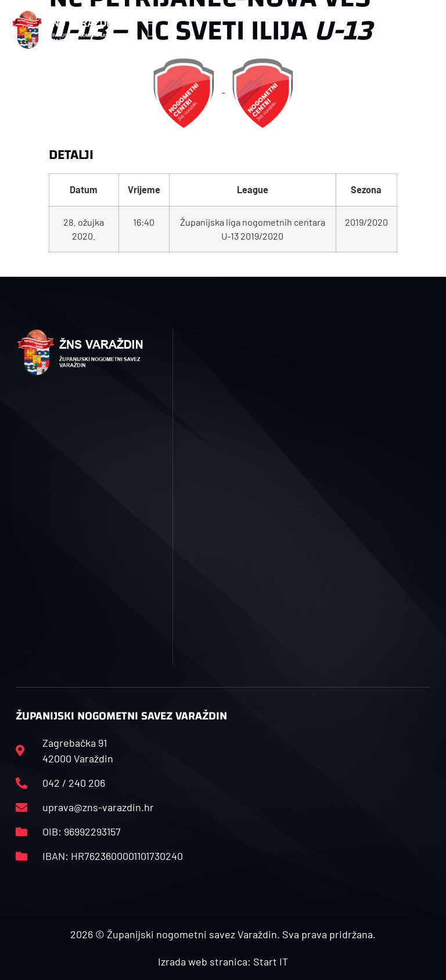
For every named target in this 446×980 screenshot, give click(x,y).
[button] (151, 30)
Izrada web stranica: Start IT (223, 961)
